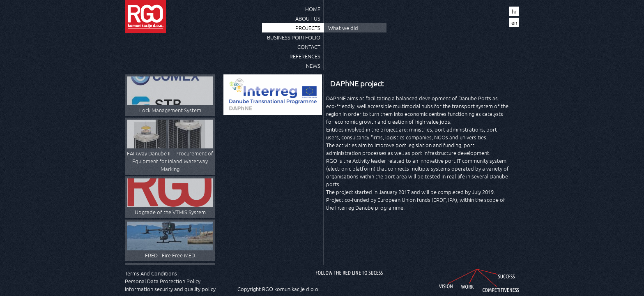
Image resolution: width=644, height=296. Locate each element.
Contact (309, 47)
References (305, 56)
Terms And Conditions (151, 273)
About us (308, 18)
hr (514, 11)
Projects (308, 28)
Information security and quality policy (170, 289)
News (313, 66)
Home (313, 9)
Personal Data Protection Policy (163, 281)
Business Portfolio (294, 37)
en (514, 22)
